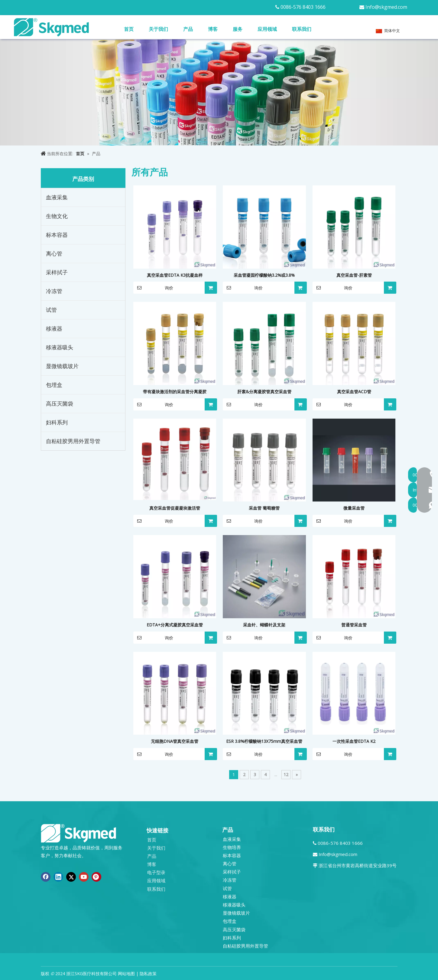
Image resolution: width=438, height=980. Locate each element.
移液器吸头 (60, 347)
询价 (153, 288)
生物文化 (57, 216)
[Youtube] (84, 877)
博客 (152, 864)
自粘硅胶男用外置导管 (73, 441)
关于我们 (156, 848)
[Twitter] (71, 877)
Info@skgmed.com (386, 7)
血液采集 (57, 197)
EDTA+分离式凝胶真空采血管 (175, 625)
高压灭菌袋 (60, 403)
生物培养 (232, 847)
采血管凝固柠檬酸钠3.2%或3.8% (264, 275)
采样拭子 (57, 272)
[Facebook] (46, 877)
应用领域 (156, 880)
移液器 (54, 328)
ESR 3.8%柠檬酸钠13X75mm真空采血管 (264, 741)
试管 (51, 310)
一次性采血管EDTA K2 (354, 741)
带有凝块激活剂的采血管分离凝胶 (175, 392)
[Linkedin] (58, 877)
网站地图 (126, 973)
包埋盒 (54, 385)
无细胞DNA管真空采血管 (175, 741)
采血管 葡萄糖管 (264, 508)
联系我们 (156, 889)
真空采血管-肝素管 (354, 275)
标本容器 (57, 235)
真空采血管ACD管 (354, 392)
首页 (152, 840)
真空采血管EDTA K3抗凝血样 (175, 275)
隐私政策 (148, 973)
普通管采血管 (354, 625)
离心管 (54, 253)
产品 (152, 856)
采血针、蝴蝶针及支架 (264, 625)
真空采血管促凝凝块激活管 (175, 508)
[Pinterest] (96, 877)
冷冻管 (54, 291)
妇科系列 (57, 422)
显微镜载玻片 (62, 366)
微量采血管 (354, 508)
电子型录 (156, 872)
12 (286, 774)
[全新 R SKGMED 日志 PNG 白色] (79, 833)
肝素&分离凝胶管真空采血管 (264, 392)
